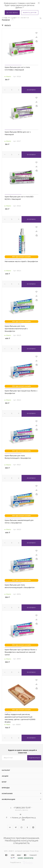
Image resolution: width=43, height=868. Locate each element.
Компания (7, 793)
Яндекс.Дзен (33, 827)
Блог (4, 782)
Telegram (16, 827)
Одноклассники (27, 827)
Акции (5, 776)
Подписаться (34, 758)
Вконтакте (10, 827)
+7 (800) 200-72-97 (22, 808)
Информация (9, 799)
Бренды (6, 788)
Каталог (6, 770)
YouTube (21, 827)
